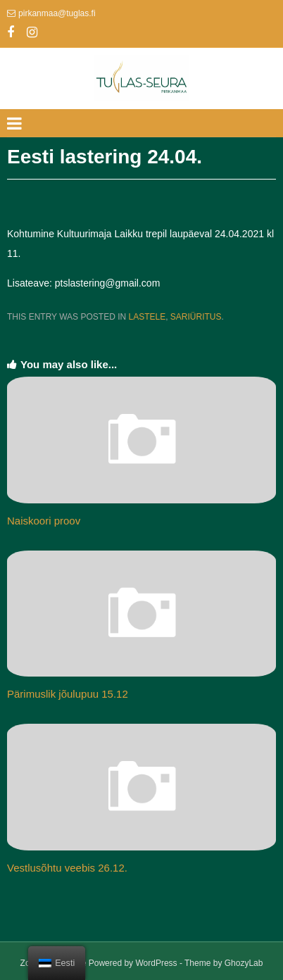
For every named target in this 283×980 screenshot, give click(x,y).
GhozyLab (244, 963)
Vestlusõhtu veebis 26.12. (67, 868)
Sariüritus (196, 317)
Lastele (147, 317)
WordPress (156, 963)
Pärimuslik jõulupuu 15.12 (68, 694)
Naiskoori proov (44, 521)
